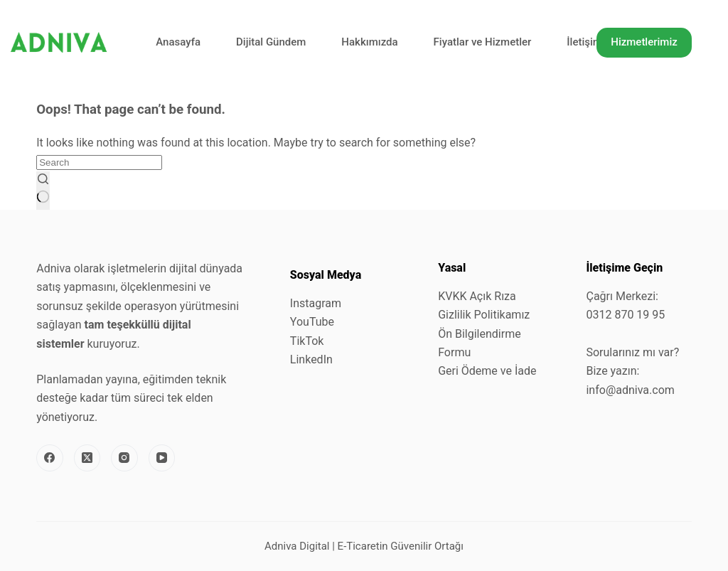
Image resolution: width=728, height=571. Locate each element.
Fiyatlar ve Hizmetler (483, 42)
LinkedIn (311, 359)
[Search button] (43, 191)
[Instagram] (124, 458)
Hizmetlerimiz (644, 42)
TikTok (307, 341)
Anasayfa (178, 42)
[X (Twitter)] (87, 458)
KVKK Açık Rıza (477, 296)
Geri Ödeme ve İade (487, 371)
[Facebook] (50, 458)
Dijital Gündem (271, 42)
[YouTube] (162, 458)
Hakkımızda (369, 42)
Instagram (316, 303)
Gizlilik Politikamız (484, 315)
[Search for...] (99, 162)
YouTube (312, 322)
